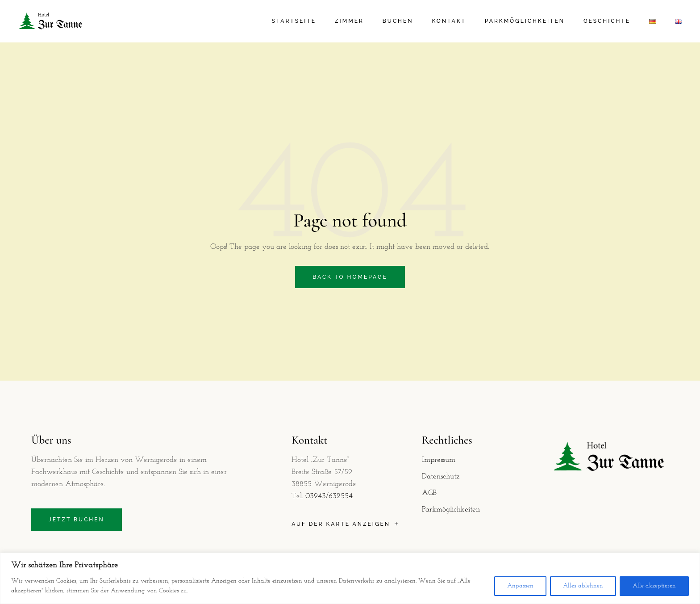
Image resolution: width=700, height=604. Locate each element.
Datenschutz (441, 476)
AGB (429, 493)
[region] (350, 578)
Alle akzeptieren (654, 586)
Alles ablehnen (583, 586)
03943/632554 (329, 496)
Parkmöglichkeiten (451, 510)
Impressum (439, 460)
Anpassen (520, 586)
